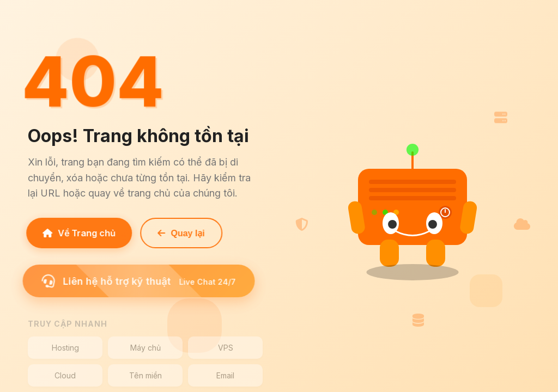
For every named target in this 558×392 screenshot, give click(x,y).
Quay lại (179, 233)
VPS (226, 348)
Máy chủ (145, 348)
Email (225, 375)
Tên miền (145, 375)
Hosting (65, 348)
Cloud (65, 375)
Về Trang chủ (77, 233)
